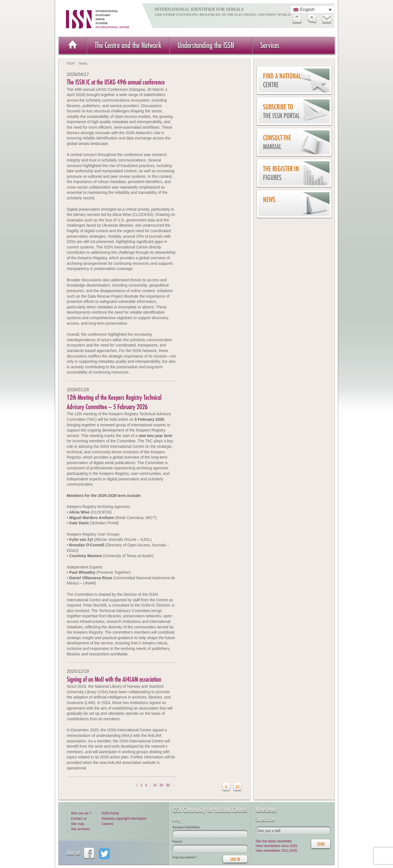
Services (270, 45)
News (269, 200)
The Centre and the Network (128, 45)
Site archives (80, 829)
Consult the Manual (277, 142)
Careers (107, 824)
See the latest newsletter (274, 841)
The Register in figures (281, 173)
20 (161, 785)
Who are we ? (81, 813)
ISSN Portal (110, 813)
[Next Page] (226, 788)
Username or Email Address (186, 827)
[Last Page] (237, 788)
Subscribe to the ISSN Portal (281, 111)
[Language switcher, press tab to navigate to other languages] (312, 10)
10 (155, 785)
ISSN (71, 63)
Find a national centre (282, 80)
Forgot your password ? (184, 857)
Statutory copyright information (124, 819)
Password (177, 841)
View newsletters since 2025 (276, 846)
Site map (77, 824)
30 (168, 785)
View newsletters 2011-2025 (276, 851)
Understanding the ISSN (206, 45)
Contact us (79, 819)
